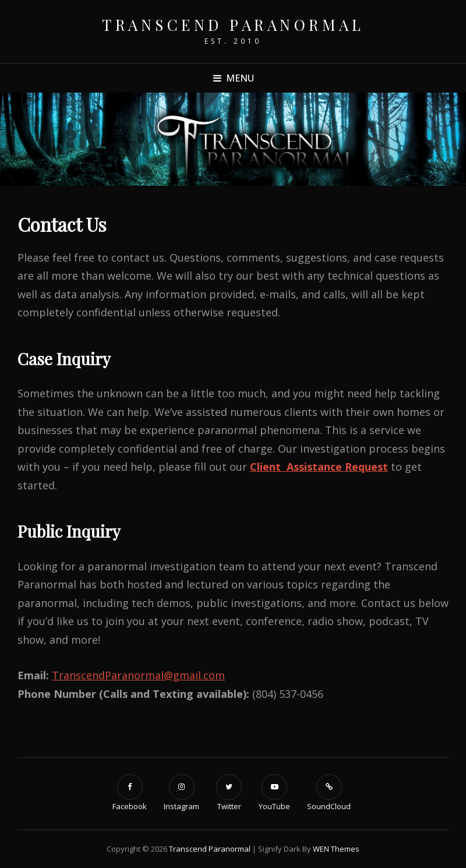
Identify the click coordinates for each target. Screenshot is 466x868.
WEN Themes (336, 849)
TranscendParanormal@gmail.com (138, 675)
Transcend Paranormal (233, 25)
